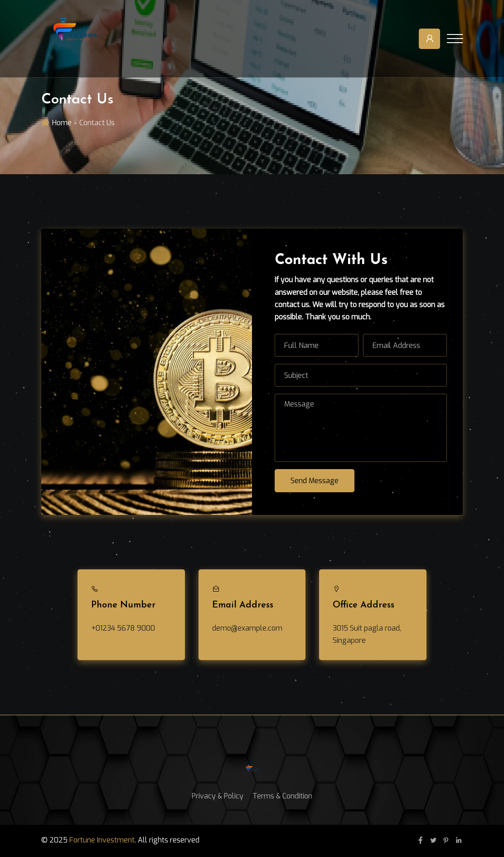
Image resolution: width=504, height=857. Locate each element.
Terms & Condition (282, 796)
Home (62, 123)
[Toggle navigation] (455, 39)
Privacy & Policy (218, 796)
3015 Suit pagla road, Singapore (367, 634)
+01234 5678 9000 (123, 628)
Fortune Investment (102, 840)
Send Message (315, 481)
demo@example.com (247, 628)
